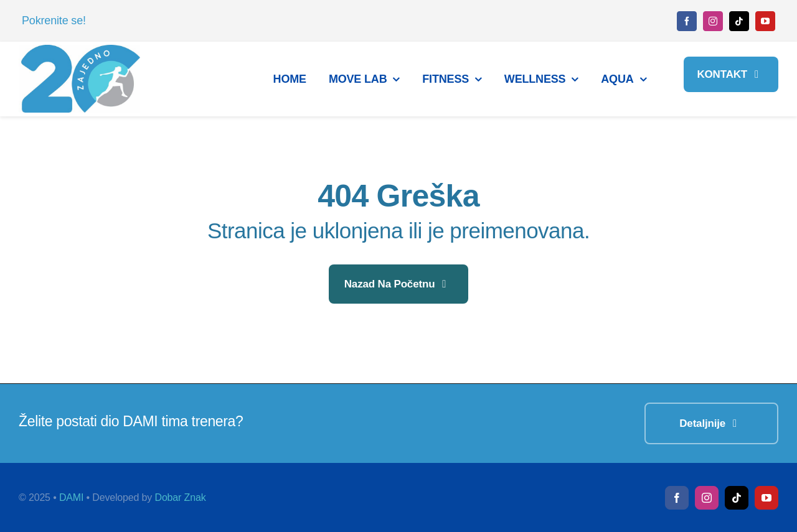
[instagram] (713, 21)
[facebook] (687, 21)
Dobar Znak (180, 497)
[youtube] (765, 21)
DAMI (71, 497)
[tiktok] (739, 21)
